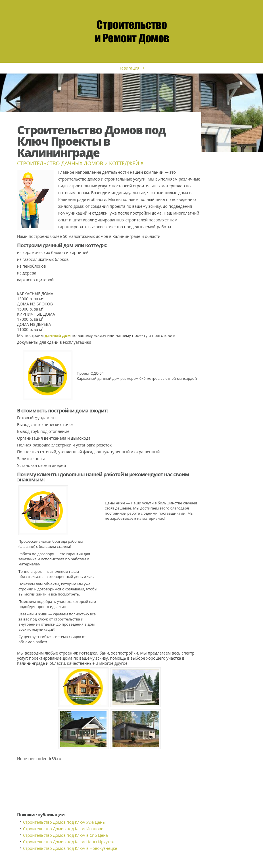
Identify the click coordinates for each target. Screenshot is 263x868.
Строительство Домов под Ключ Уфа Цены (64, 822)
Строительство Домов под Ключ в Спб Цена (65, 835)
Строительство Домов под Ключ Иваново (63, 829)
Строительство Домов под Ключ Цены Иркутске (69, 842)
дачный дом (58, 335)
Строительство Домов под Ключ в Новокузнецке (70, 848)
